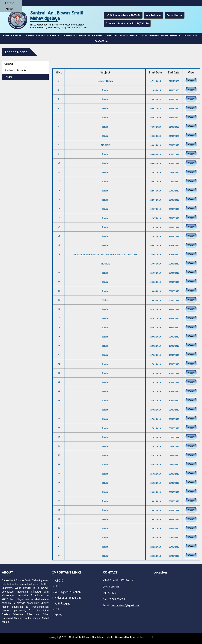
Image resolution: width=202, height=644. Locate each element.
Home (6, 35)
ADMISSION (70, 35)
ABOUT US (17, 35)
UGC (58, 586)
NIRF (164, 35)
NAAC (124, 35)
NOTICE (134, 35)
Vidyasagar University (68, 598)
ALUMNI (154, 35)
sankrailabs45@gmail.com (125, 606)
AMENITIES (112, 35)
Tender (8, 77)
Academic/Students (15, 70)
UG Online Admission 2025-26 (123, 15)
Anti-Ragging (63, 604)
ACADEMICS (54, 35)
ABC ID (59, 581)
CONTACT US (101, 41)
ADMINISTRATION (35, 35)
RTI (144, 35)
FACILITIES (98, 35)
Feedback (176, 35)
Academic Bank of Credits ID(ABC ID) (127, 23)
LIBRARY (84, 35)
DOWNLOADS (192, 35)
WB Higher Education (68, 592)
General (9, 64)
